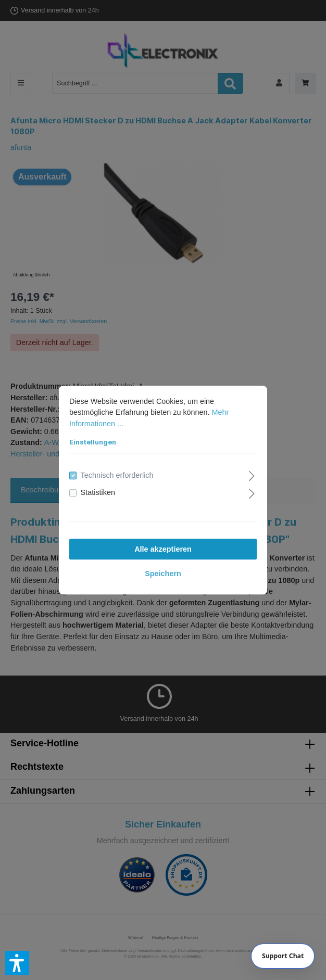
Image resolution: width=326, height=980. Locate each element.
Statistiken (98, 493)
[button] (17, 963)
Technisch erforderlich (117, 475)
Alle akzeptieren (163, 549)
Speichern (163, 574)
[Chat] (283, 956)
